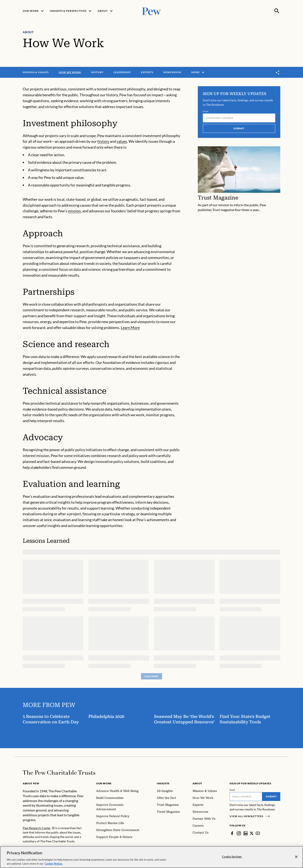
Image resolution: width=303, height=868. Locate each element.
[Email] (239, 118)
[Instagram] (239, 833)
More (198, 72)
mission (74, 211)
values (122, 141)
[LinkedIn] (246, 833)
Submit (239, 129)
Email (206, 111)
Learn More (130, 328)
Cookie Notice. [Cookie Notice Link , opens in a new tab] (54, 864)
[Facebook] (232, 833)
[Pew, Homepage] (151, 11)
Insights (163, 783)
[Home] (59, 773)
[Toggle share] (278, 72)
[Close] (296, 857)
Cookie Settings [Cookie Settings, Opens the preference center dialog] (232, 857)
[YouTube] (258, 833)
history (103, 141)
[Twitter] (252, 833)
